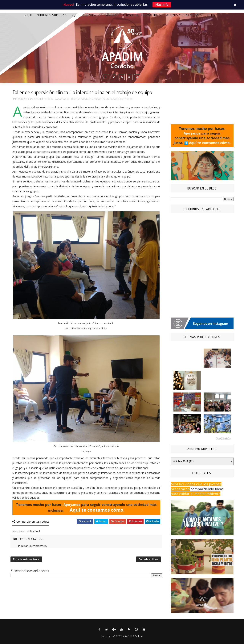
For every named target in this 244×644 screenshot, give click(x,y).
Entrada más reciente (26, 559)
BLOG (211, 15)
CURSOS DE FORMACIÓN (141, 15)
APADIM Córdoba (44, 99)
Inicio (28, 15)
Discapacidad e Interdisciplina (88, 99)
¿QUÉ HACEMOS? (84, 15)
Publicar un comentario (32, 546)
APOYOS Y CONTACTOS (183, 15)
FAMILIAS (112, 15)
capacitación (62, 99)
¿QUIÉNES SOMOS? (50, 15)
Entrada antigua (148, 559)
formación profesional (120, 99)
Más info (162, 5)
